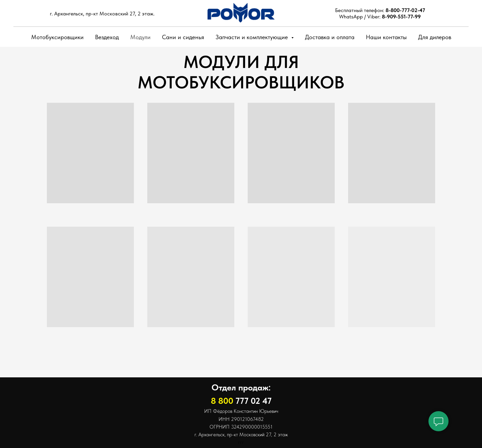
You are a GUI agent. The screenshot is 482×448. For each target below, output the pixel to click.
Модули (140, 37)
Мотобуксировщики (57, 37)
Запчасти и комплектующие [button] (253, 37)
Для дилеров (435, 37)
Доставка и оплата (330, 37)
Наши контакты (386, 37)
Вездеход (107, 37)
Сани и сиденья (183, 37)
